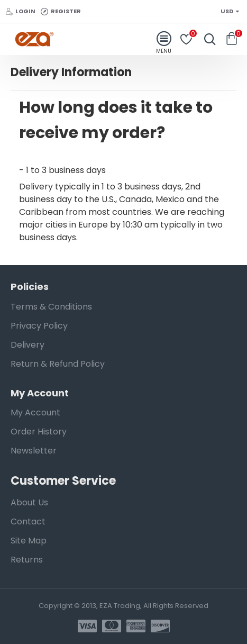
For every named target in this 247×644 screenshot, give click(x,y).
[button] (123, 120)
